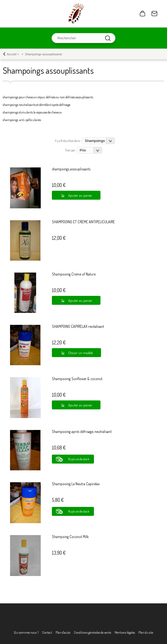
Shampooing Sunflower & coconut (77, 379)
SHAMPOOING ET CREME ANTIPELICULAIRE (83, 222)
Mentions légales (125, 632)
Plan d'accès (63, 632)
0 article (143, 14)
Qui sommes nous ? (26, 632)
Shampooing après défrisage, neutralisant (82, 431)
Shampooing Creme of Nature (74, 274)
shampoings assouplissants (71, 169)
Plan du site (146, 632)
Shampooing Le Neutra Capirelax (76, 484)
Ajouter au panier (80, 195)
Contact (155, 14)
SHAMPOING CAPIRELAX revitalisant (78, 326)
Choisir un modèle (81, 353)
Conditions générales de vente (92, 632)
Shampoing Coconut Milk (70, 537)
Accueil (12, 54)
